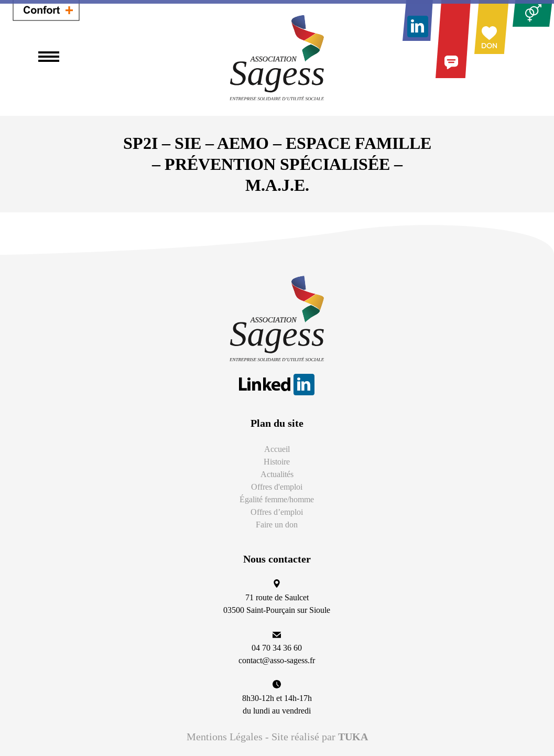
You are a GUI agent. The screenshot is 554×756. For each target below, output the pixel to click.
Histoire (277, 462)
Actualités (277, 474)
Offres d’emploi (277, 512)
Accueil (277, 449)
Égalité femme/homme (277, 499)
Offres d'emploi (277, 487)
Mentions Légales (225, 737)
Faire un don (277, 525)
